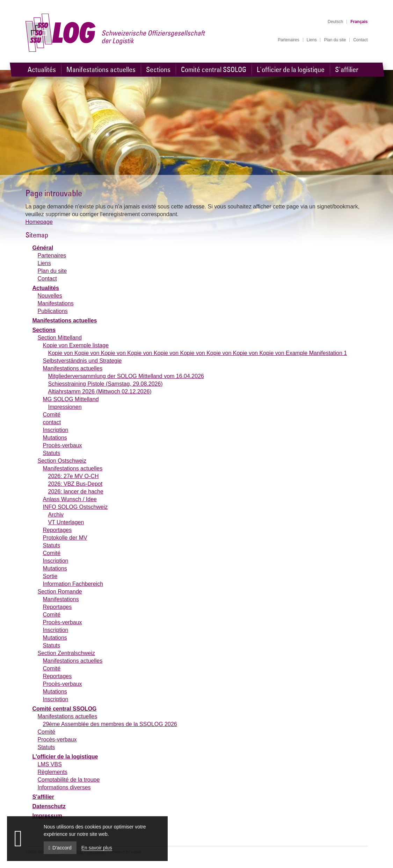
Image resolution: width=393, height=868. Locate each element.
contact (52, 422)
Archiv (56, 515)
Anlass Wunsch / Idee (70, 499)
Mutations (55, 438)
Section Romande (60, 592)
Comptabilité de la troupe (69, 780)
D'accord (60, 848)
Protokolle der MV (65, 538)
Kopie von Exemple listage (76, 345)
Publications (53, 311)
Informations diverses (64, 787)
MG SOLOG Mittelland (71, 399)
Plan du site (52, 271)
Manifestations (56, 303)
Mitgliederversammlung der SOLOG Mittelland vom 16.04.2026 (126, 376)
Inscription (56, 430)
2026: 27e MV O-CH (74, 476)
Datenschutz (49, 806)
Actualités (46, 288)
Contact (47, 279)
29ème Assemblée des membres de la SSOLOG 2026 (110, 724)
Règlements (53, 772)
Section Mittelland (60, 338)
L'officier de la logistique (65, 757)
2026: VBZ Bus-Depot (75, 484)
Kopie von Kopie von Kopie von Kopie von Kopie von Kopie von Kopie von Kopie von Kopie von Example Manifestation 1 (198, 353)
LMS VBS (50, 764)
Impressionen (65, 407)
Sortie (50, 576)
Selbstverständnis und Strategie (82, 361)
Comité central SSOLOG (65, 709)
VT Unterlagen (66, 522)
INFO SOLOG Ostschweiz (75, 507)
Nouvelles (50, 296)
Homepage (39, 222)
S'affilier (43, 797)
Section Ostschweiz (62, 461)
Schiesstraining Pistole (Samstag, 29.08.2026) (105, 384)
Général (43, 248)
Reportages (57, 530)
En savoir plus (97, 848)
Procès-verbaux (63, 445)
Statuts (52, 453)
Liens (44, 263)
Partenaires (52, 255)
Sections (44, 330)
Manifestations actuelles (65, 321)
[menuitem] (288, 40)
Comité (52, 415)
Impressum (47, 816)
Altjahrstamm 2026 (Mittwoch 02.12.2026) (100, 392)
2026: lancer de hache (76, 492)
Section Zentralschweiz (67, 653)
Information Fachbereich (73, 584)
